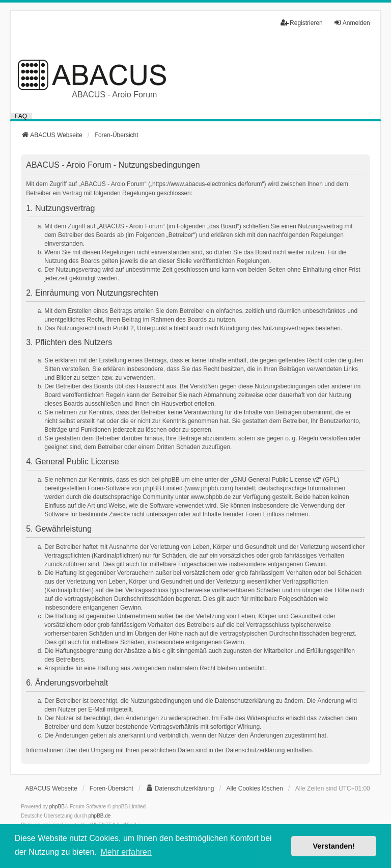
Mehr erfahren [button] (126, 852)
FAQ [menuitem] (21, 116)
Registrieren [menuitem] (302, 23)
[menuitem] (180, 788)
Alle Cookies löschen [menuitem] (254, 788)
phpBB (57, 807)
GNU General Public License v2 (276, 480)
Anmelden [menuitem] (352, 23)
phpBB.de (100, 816)
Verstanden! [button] (334, 846)
